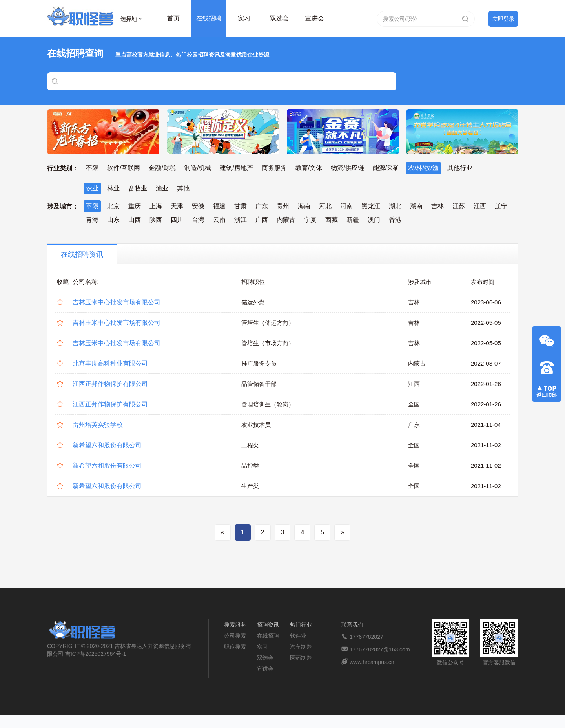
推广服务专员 (259, 363)
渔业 (162, 188)
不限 (92, 168)
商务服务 (274, 168)
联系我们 (352, 625)
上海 (156, 206)
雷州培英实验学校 (98, 425)
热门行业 (301, 625)
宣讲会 (315, 18)
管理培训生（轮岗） (268, 404)
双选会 (279, 18)
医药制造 (301, 658)
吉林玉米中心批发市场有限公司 (117, 302)
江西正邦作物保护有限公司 (110, 384)
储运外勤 (253, 302)
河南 (346, 206)
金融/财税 (162, 168)
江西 (480, 206)
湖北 (395, 206)
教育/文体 (309, 168)
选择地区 (129, 20)
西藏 (332, 220)
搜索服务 (235, 625)
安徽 (198, 206)
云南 (219, 220)
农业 (92, 188)
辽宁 (501, 206)
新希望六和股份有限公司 (107, 445)
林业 (113, 188)
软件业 (298, 636)
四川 (177, 220)
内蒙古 (286, 220)
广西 (262, 220)
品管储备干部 (259, 384)
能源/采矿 (386, 168)
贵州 (283, 206)
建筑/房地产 (236, 168)
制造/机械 (198, 168)
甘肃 (241, 206)
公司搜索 (235, 636)
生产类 (250, 486)
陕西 (156, 220)
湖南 (416, 206)
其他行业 (460, 168)
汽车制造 (301, 647)
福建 (219, 206)
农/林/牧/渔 (423, 168)
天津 (177, 206)
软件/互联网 (124, 168)
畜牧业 (138, 188)
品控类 (250, 466)
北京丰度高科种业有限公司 (110, 363)
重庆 (135, 206)
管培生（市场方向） (268, 343)
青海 (92, 220)
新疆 (353, 220)
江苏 (459, 206)
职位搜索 (235, 647)
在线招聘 (209, 18)
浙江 (241, 220)
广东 (262, 206)
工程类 (250, 445)
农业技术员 (256, 425)
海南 (304, 206)
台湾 (198, 220)
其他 (183, 188)
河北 (325, 206)
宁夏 (310, 220)
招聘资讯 (268, 625)
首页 (173, 18)
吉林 (437, 206)
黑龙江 (371, 206)
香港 (395, 220)
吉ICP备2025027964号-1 (96, 654)
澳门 (374, 220)
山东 (113, 220)
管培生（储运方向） (268, 323)
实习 (244, 18)
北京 (113, 206)
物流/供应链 (347, 168)
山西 (135, 220)
